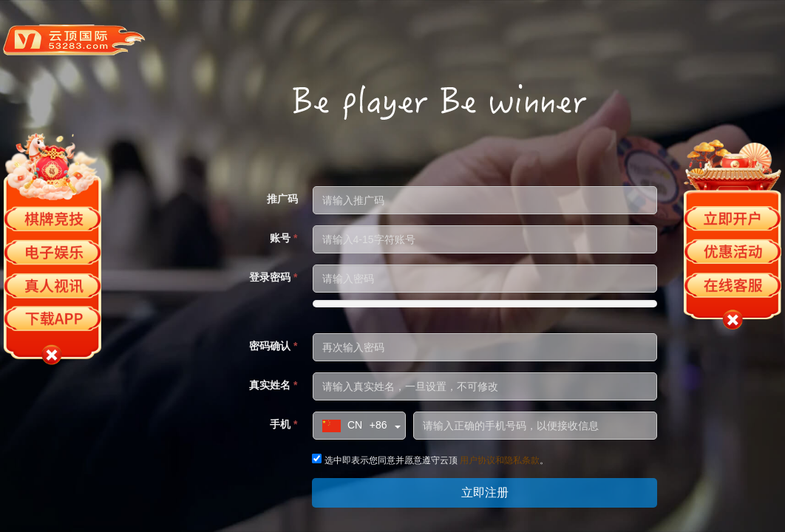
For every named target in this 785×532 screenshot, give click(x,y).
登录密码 (273, 277)
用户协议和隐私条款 (500, 460)
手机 (283, 424)
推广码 (282, 199)
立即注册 (485, 492)
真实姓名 (273, 385)
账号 (283, 238)
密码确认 (273, 346)
